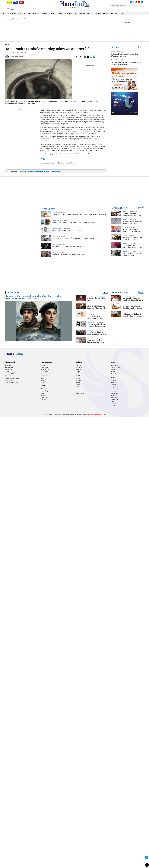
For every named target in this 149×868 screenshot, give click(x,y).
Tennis (78, 385)
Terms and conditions (12, 378)
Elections (43, 365)
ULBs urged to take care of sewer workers (66, 230)
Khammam (115, 400)
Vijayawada (115, 387)
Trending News (120, 208)
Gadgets (43, 400)
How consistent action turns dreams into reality (96, 317)
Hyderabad (114, 380)
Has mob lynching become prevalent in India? (132, 254)
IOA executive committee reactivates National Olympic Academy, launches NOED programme (133, 301)
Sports (90, 13)
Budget (78, 372)
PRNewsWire (9, 367)
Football (78, 380)
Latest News (11, 13)
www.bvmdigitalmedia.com (98, 415)
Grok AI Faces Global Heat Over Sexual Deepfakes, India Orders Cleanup (96, 326)
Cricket (78, 378)
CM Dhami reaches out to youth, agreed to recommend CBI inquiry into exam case (133, 215)
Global (52, 13)
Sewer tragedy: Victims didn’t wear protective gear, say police (73, 238)
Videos (43, 374)
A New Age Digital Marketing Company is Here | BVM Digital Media (40, 171)
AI (41, 389)
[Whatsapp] (91, 57)
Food (42, 378)
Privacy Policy (9, 376)
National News (120, 293)
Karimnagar (115, 393)
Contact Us (9, 370)
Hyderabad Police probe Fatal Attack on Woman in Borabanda (125, 55)
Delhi (113, 402)
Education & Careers (94, 312)
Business (98, 13)
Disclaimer (9, 380)
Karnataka (56, 220)
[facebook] (85, 57)
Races (78, 391)
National (44, 13)
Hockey (78, 383)
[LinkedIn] (94, 57)
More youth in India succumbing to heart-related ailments (133, 247)
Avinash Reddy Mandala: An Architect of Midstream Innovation (132, 223)
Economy (79, 367)
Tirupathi (114, 395)
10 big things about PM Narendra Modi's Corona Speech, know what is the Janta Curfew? (131, 232)
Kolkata (113, 406)
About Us (8, 365)
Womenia (114, 13)
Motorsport (79, 389)
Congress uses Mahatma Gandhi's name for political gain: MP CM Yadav (132, 308)
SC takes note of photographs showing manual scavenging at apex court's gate (79, 214)
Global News (44, 372)
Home (8, 19)
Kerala (113, 372)
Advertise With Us (11, 374)
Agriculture (44, 395)
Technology (68, 13)
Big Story (125, 211)
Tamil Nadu (70, 163)
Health (106, 13)
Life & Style (44, 376)
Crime (115, 47)
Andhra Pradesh (33, 13)
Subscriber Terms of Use (13, 382)
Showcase (44, 382)
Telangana (22, 13)
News (15, 19)
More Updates (49, 209)
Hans (124, 235)
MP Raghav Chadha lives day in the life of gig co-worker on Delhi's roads (133, 316)
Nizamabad (115, 397)
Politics (59, 13)
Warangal (114, 391)
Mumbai (114, 404)
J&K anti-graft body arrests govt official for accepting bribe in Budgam (126, 64)
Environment (44, 397)
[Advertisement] (57, 26)
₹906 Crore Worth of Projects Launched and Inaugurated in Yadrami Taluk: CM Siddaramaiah (96, 343)
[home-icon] (4, 13)
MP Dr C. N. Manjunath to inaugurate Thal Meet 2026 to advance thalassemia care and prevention (97, 309)
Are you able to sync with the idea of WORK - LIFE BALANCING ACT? (133, 239)
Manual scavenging (48, 163)
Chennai (60, 163)
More (141, 47)
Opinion (122, 13)
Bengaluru (114, 383)
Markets (78, 370)
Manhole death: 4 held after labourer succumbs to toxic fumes (74, 222)
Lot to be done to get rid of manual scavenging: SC (69, 246)
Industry (78, 365)
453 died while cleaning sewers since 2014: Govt (69, 254)
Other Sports (80, 393)
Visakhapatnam (116, 389)
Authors (8, 372)
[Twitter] (88, 57)
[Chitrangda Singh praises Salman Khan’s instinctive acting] (38, 297)
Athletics (79, 387)
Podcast (43, 380)
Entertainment (80, 13)
